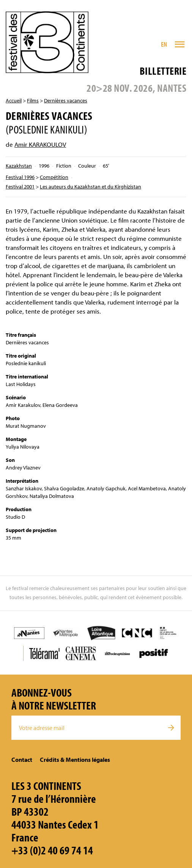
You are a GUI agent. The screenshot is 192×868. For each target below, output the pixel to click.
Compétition (54, 177)
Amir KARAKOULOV (40, 144)
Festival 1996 (20, 177)
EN (164, 44)
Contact (22, 760)
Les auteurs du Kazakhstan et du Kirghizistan (90, 187)
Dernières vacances (66, 100)
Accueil (14, 100)
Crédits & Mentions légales (75, 760)
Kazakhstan (19, 166)
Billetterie (163, 71)
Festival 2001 (20, 187)
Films (33, 100)
